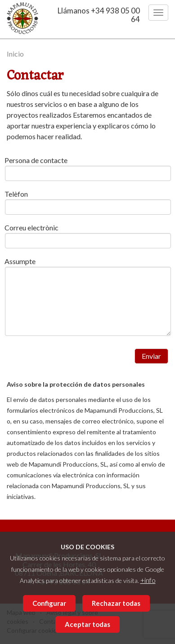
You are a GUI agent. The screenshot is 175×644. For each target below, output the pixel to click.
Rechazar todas (116, 603)
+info (148, 580)
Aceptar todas (87, 624)
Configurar (49, 603)
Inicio (15, 54)
